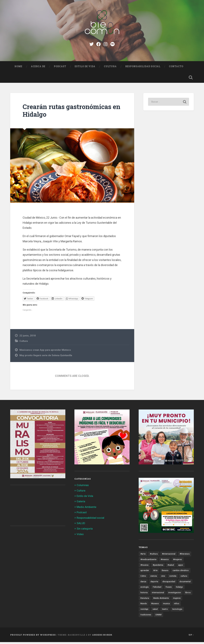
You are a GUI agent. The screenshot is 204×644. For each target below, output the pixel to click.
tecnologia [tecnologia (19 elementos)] (177, 611)
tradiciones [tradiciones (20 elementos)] (146, 616)
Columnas (83, 487)
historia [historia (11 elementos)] (144, 594)
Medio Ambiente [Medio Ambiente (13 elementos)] (161, 600)
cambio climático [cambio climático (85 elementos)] (181, 572)
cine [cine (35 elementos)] (163, 578)
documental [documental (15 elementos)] (185, 583)
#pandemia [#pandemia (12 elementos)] (158, 567)
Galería (81, 503)
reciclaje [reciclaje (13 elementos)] (144, 611)
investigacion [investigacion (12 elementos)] (175, 594)
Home (18, 68)
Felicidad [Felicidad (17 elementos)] (157, 589)
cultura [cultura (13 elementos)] (184, 578)
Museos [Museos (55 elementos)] (155, 605)
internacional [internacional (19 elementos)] (158, 594)
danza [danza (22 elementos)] (143, 583)
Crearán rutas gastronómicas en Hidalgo (71, 112)
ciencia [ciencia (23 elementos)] (154, 578)
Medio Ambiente (86, 509)
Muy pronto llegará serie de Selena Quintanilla (46, 357)
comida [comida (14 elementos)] (173, 578)
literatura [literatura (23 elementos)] (145, 600)
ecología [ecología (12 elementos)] (144, 589)
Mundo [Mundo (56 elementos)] (144, 605)
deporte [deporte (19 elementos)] (154, 583)
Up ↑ (191, 637)
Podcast (60, 68)
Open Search (191, 79)
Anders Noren (102, 637)
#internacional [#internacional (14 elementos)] (169, 556)
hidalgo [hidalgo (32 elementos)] (179, 589)
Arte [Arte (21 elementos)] (155, 572)
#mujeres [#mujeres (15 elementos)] (177, 561)
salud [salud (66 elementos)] (155, 611)
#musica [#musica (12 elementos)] (144, 567)
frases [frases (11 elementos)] (169, 589)
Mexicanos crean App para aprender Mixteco (45, 352)
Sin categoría (85, 530)
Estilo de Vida (85, 68)
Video (80, 536)
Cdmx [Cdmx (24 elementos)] (143, 578)
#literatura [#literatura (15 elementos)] (185, 556)
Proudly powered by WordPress (33, 637)
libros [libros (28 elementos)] (188, 594)
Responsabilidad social (143, 68)
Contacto (176, 68)
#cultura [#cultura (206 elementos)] (154, 556)
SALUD (81, 525)
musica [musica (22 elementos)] (166, 605)
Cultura (110, 68)
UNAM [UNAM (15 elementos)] (158, 616)
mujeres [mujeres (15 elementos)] (177, 600)
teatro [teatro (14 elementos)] (165, 611)
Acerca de (38, 68)
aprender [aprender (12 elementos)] (145, 572)
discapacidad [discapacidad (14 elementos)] (169, 583)
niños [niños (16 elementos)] (177, 605)
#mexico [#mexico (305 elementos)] (165, 561)
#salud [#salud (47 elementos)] (171, 567)
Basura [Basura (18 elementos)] (165, 572)
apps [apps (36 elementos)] (181, 567)
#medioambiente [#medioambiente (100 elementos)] (148, 561)
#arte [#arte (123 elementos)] (143, 556)
